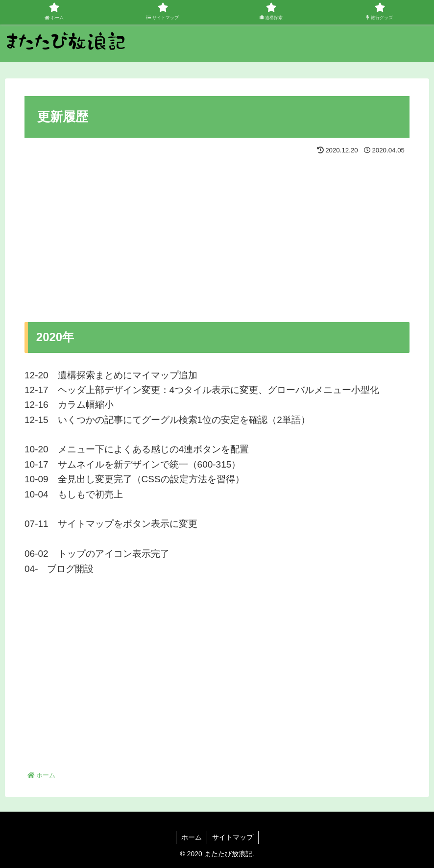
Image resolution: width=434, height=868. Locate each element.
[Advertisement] (121, 231)
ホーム (192, 837)
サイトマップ (233, 837)
